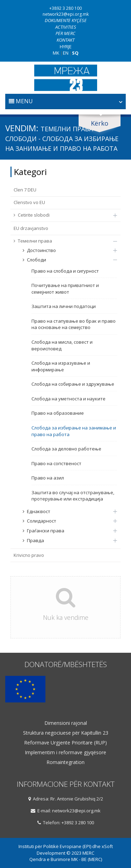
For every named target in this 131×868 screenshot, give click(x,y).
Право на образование (58, 413)
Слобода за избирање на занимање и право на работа (74, 431)
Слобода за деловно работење (66, 449)
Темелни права (62, 241)
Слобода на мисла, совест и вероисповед (62, 345)
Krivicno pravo (29, 555)
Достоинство (66, 250)
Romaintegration (65, 762)
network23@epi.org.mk (66, 14)
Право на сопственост (56, 463)
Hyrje (66, 47)
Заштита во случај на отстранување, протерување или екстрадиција (73, 496)
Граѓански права (66, 531)
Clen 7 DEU (25, 190)
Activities (66, 27)
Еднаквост (66, 511)
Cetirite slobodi (62, 215)
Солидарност (66, 521)
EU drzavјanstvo (31, 228)
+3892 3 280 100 (65, 8)
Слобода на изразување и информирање (61, 366)
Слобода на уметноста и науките (68, 399)
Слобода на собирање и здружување (73, 384)
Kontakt (65, 40)
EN (66, 53)
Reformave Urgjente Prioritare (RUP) (65, 743)
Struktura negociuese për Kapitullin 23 (66, 733)
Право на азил (48, 478)
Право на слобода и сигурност (65, 271)
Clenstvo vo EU (29, 202)
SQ (75, 53)
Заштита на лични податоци (64, 306)
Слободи (66, 260)
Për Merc (65, 33)
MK (56, 53)
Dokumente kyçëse (66, 20)
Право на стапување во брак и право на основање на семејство (74, 324)
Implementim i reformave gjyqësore (65, 752)
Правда (66, 540)
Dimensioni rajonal (66, 723)
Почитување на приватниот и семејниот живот (65, 289)
